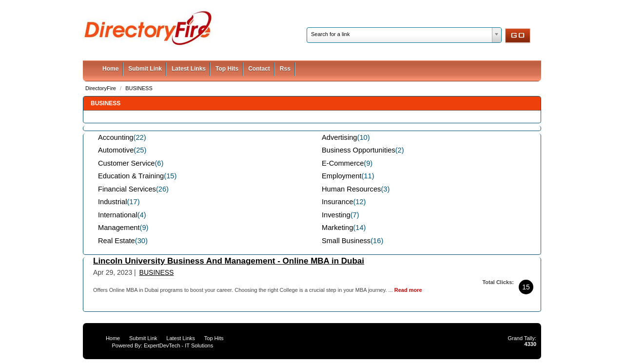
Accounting (116, 137)
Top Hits (227, 69)
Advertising (340, 137)
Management (119, 228)
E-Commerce (343, 163)
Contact (259, 69)
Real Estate (117, 241)
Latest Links (189, 69)
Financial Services (127, 189)
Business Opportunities (359, 150)
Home (110, 69)
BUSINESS (139, 88)
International (118, 215)
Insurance (337, 202)
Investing (336, 215)
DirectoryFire (101, 88)
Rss (285, 69)
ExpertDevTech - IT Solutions (178, 345)
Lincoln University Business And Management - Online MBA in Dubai (229, 261)
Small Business (346, 241)
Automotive (116, 150)
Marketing (337, 228)
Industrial (112, 202)
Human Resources (351, 189)
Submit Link (145, 69)
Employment (341, 176)
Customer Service (126, 163)
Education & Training (131, 176)
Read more (408, 290)
